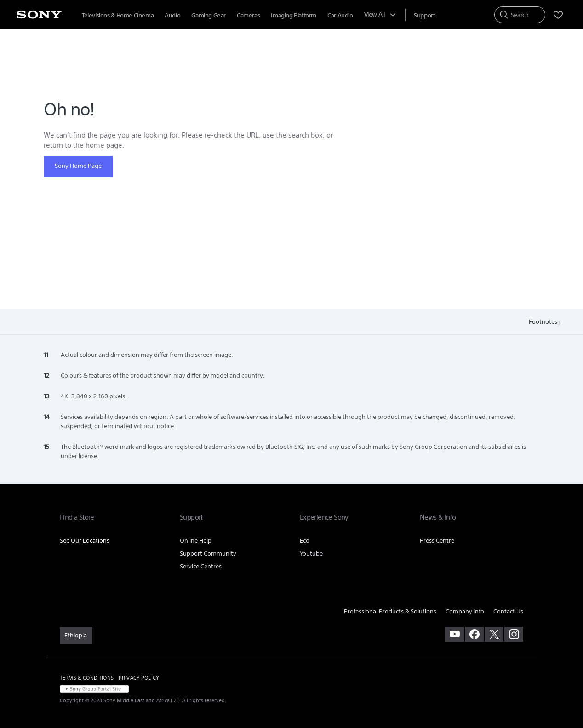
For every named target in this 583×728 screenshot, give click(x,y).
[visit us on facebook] (474, 634)
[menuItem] (424, 15)
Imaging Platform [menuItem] (294, 15)
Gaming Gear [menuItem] (209, 15)
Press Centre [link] (437, 541)
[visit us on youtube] (454, 634)
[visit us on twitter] (494, 634)
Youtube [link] (311, 553)
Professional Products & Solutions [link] (390, 611)
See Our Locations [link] (85, 541)
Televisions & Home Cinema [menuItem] (118, 15)
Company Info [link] (465, 611)
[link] (76, 636)
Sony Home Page (78, 166)
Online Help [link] (196, 541)
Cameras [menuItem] (248, 15)
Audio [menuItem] (172, 15)
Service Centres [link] (201, 566)
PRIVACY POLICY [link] (139, 678)
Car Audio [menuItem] (340, 15)
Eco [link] (305, 541)
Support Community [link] (208, 553)
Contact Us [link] (508, 611)
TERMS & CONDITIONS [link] (87, 678)
